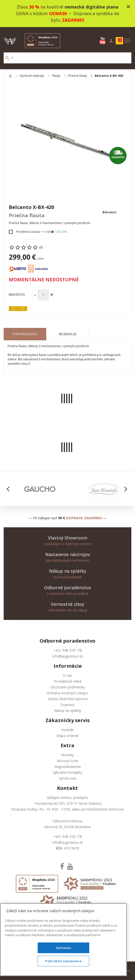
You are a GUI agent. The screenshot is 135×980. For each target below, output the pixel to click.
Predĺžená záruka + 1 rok (33, 232)
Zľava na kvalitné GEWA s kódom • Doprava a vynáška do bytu (68, 13)
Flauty (56, 76)
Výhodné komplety (67, 772)
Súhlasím (63, 948)
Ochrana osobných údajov (67, 693)
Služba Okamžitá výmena (68, 699)
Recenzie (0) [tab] (67, 334)
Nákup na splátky (68, 710)
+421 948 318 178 (68, 650)
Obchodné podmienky (67, 687)
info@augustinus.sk (68, 656)
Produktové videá (68, 681)
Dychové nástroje (32, 76)
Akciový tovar (68, 761)
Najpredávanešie (68, 767)
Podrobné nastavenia (63, 961)
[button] (9, 489)
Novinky (67, 755)
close (128, 7)
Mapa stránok (67, 736)
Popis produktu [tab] (25, 334)
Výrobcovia (68, 778)
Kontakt (68, 730)
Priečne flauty (78, 76)
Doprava (67, 705)
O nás (67, 675)
